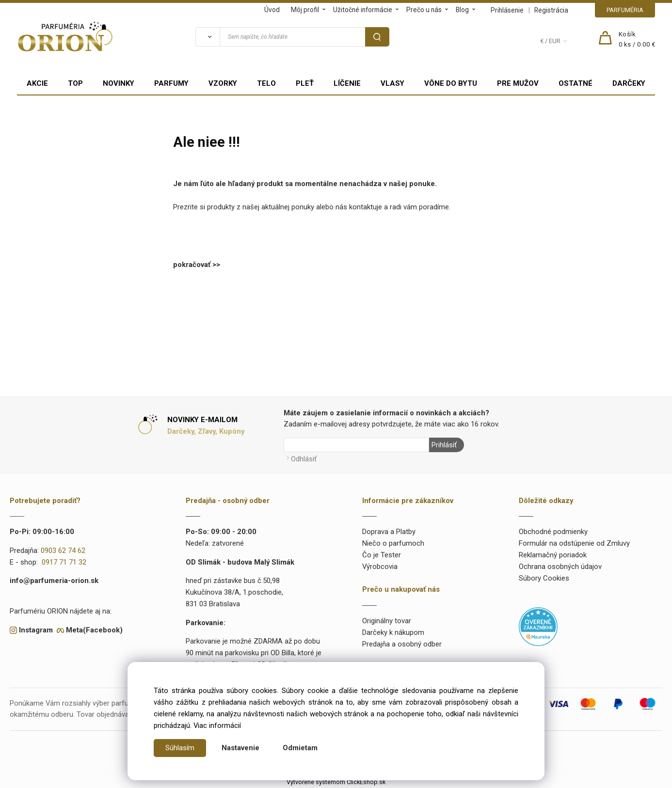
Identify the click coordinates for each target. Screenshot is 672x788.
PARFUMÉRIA (625, 10)
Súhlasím (180, 748)
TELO (266, 83)
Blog (462, 10)
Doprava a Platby (389, 532)
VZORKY (223, 83)
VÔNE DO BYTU (451, 83)
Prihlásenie (507, 10)
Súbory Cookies (544, 578)
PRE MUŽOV (518, 83)
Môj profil (305, 10)
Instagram (36, 630)
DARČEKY (629, 83)
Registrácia (551, 10)
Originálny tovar (387, 621)
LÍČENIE (347, 83)
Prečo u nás (424, 10)
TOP (75, 83)
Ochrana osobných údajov (560, 567)
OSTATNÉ (576, 83)
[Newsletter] (356, 445)
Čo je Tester (382, 555)
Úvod (272, 10)
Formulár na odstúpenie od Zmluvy (574, 543)
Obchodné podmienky (553, 532)
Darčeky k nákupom (393, 632)
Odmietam (300, 748)
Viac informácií (217, 725)
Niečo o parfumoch (393, 543)
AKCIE (37, 83)
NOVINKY (119, 83)
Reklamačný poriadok (553, 555)
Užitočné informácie (363, 10)
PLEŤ (305, 83)
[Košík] (637, 40)
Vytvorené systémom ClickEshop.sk (336, 782)
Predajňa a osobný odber (402, 644)
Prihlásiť (444, 445)
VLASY (392, 83)
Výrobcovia (380, 567)
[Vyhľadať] (208, 37)
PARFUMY (171, 83)
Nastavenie (240, 748)
